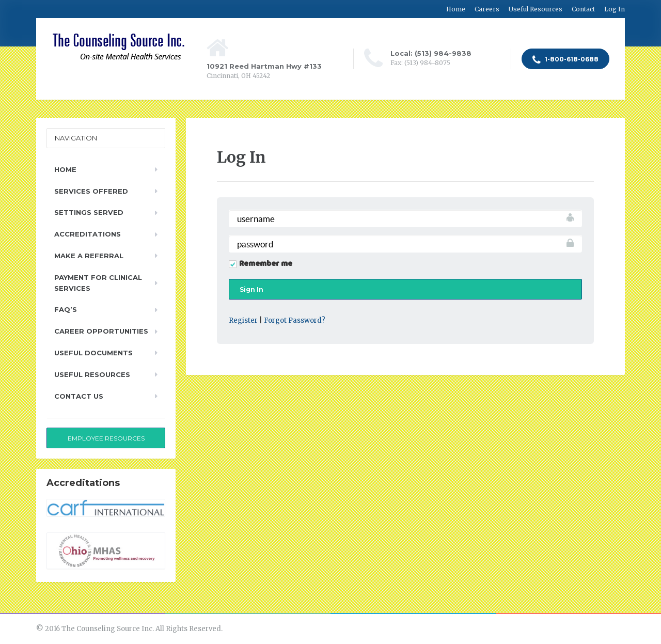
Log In (615, 9)
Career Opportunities (101, 331)
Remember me (266, 264)
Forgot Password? (295, 320)
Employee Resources (106, 438)
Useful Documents (93, 353)
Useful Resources (536, 9)
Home (456, 9)
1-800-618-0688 (565, 60)
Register (243, 320)
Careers (487, 9)
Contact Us (79, 396)
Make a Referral (89, 256)
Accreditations (88, 234)
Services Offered (91, 191)
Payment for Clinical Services (98, 283)
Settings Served (89, 212)
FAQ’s (66, 309)
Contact (583, 9)
